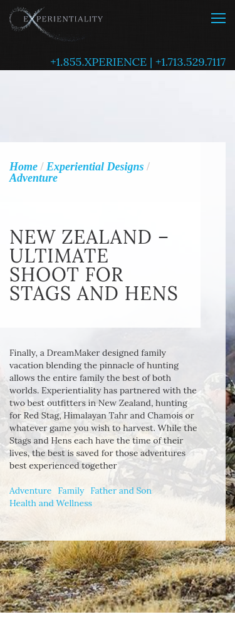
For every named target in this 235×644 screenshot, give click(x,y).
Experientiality (56, 22)
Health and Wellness (51, 503)
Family (71, 491)
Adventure (30, 491)
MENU (218, 18)
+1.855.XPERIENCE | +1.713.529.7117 (138, 62)
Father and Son (121, 491)
